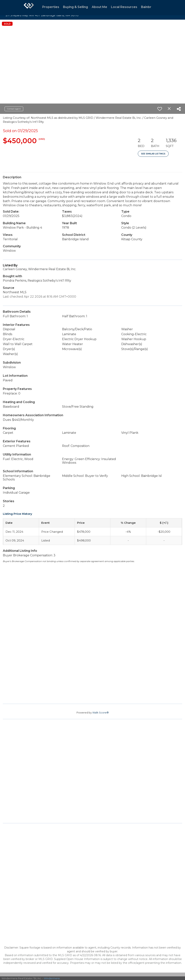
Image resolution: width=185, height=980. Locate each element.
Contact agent (14, 109)
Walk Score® (100, 713)
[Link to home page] (29, 8)
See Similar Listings (153, 154)
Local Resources (124, 7)
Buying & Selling (75, 7)
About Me (99, 7)
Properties (51, 7)
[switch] (160, 109)
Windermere (52, 978)
